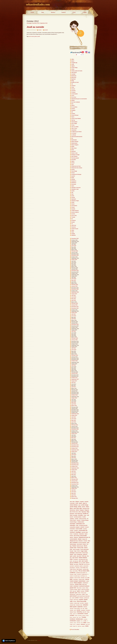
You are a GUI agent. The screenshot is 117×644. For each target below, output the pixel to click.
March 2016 (74, 406)
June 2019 (74, 350)
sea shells (82, 603)
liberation (83, 578)
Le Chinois (74, 133)
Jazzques (78, 568)
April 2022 (74, 300)
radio (71, 601)
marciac (87, 579)
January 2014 (75, 443)
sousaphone (83, 610)
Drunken (85, 541)
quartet (39, 36)
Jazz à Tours (74, 128)
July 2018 (74, 365)
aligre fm (85, 503)
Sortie (73, 196)
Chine (73, 87)
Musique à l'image (75, 155)
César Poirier (73, 520)
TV (72, 224)
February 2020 (75, 338)
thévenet (74, 617)
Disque (73, 100)
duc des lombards (82, 543)
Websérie (74, 235)
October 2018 (75, 361)
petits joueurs (79, 594)
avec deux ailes (78, 508)
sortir (75, 610)
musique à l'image (73, 590)
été (72, 112)
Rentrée (73, 179)
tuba (85, 621)
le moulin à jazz (77, 576)
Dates (43, 12)
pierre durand (31, 36)
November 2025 (75, 239)
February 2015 (75, 425)
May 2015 (74, 420)
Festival (73, 114)
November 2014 (75, 429)
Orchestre (82, 591)
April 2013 (74, 457)
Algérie (73, 66)
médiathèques (85, 583)
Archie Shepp (74, 68)
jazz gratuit (76, 564)
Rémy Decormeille (82, 601)
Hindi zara (84, 556)
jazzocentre (86, 566)
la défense (73, 573)
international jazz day (83, 559)
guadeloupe (80, 554)
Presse (73, 173)
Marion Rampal (75, 142)
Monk (73, 150)
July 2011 (74, 490)
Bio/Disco (53, 12)
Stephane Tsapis (75, 201)
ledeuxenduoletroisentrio (77, 137)
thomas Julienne (75, 212)
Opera (73, 161)
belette (77, 510)
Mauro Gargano (75, 145)
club (77, 525)
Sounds (73, 197)
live (72, 138)
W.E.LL (74, 624)
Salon (73, 186)
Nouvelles (74, 160)
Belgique (82, 510)
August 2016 (74, 398)
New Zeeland (74, 156)
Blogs (73, 81)
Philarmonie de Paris (76, 166)
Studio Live (75, 614)
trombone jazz (79, 619)
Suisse (73, 204)
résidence (72, 603)
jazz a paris (85, 561)
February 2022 (75, 303)
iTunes (73, 125)
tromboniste (73, 621)
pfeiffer (83, 594)
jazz (80, 561)
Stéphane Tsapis (73, 612)
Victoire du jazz (75, 229)
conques (76, 531)
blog (88, 512)
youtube (83, 626)
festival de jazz (80, 546)
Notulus (79, 590)
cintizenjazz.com (80, 524)
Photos (74, 12)
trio (72, 219)
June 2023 (74, 279)
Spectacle (74, 199)
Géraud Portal (78, 553)
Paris (73, 165)
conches (85, 529)
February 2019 (75, 355)
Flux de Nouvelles (75, 630)
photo (87, 594)
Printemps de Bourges (76, 174)
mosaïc (84, 588)
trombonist (85, 619)
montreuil (76, 586)
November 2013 (75, 447)
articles (84, 507)
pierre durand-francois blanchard (83, 596)
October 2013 (75, 448)
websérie (83, 624)
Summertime (74, 206)
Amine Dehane (74, 505)
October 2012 (75, 466)
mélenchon (72, 584)
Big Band (74, 79)
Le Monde (74, 135)
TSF (81, 621)
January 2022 (75, 305)
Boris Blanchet (79, 514)
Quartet (73, 176)
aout (79, 505)
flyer (75, 548)
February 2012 (75, 479)
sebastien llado (73, 605)
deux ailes (72, 502)
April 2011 (74, 495)
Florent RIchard (75, 115)
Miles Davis (74, 148)
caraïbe (76, 519)
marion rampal (74, 581)
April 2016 (74, 404)
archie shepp (85, 505)
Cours (73, 96)
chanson (79, 520)
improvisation (74, 122)
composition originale (75, 527)
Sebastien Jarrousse (76, 188)
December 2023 (75, 270)
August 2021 (74, 313)
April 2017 (74, 387)
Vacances (74, 227)
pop (71, 598)
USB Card (74, 225)
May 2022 (74, 299)
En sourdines (74, 107)
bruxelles (81, 515)
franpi (75, 551)
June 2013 (74, 455)
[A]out (73, 61)
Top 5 (80, 617)
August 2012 (74, 470)
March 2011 (74, 497)
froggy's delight (84, 551)
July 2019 (74, 348)
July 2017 (74, 383)
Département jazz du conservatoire (79, 99)
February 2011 (75, 498)
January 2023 (75, 286)
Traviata (73, 217)
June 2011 (74, 492)
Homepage (29, 23)
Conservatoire (75, 94)
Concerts (73, 91)
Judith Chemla (73, 569)
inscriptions (76, 559)
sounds (78, 610)
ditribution (81, 541)
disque (77, 502)
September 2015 (75, 414)
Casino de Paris (83, 519)
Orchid (73, 163)
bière (80, 512)
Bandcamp (74, 76)
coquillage (78, 532)
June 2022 (74, 297)
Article (73, 69)
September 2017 (75, 379)
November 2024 (75, 255)
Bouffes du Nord (75, 82)
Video (73, 230)
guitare (36, 36)
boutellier (75, 515)
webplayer (78, 624)
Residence (74, 181)
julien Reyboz (79, 569)
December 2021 (75, 307)
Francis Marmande (84, 549)
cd (88, 519)
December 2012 (75, 463)
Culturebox (81, 534)
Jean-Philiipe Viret (84, 568)
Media (73, 146)
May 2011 (74, 493)
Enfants (73, 109)
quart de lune (76, 600)
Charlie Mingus (73, 522)
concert (82, 527)
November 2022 (75, 289)
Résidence (74, 183)
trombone (74, 220)
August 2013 (74, 452)
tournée (73, 214)
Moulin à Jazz (75, 153)
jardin (71, 561)
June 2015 (74, 419)
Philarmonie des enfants (77, 168)
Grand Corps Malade (76, 119)
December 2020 (75, 324)
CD (72, 84)
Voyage (73, 234)
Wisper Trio (75, 626)
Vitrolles (88, 623)
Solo (72, 194)
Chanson (73, 86)
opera (78, 591)
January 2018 (75, 373)
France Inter (80, 548)
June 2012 (74, 473)
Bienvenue (74, 77)
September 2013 (75, 450)
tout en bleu (74, 216)
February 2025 (75, 251)
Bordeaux (72, 514)
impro (71, 559)
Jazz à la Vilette (75, 127)
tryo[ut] (73, 222)
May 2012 (74, 475)
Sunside (46, 30)
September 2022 (75, 292)
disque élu (85, 539)
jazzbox (81, 566)
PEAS (79, 593)
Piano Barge (74, 171)
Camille (84, 517)
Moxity (87, 588)
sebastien (86, 603)
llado (71, 579)
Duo (72, 104)
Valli (82, 623)
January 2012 (75, 481)
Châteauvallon (81, 522)
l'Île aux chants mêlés (84, 571)
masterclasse (82, 581)
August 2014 (74, 433)
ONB (71, 591)
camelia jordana (78, 517)
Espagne (73, 110)
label (75, 574)
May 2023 (74, 280)
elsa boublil (79, 544)
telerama (84, 616)
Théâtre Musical (75, 211)
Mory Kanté (79, 588)
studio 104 (84, 612)
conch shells (79, 529)
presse (77, 598)
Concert (40, 30)
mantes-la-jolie (82, 579)
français (72, 551)
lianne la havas (77, 578)
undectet (71, 623)
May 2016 (74, 402)
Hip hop (73, 120)
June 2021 (74, 316)
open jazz (74, 591)
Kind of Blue (75, 571)
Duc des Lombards (76, 102)
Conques (84, 12)
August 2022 (74, 294)
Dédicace (76, 537)
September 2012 (44, 23)
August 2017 (74, 381)
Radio (73, 178)
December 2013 (75, 445)
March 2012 (74, 478)
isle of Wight (74, 123)
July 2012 (74, 471)
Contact (39, 640)
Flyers (73, 117)
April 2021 (74, 319)
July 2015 (74, 417)
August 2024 (74, 260)
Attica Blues (74, 72)
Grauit (75, 554)
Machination (74, 140)
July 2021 (74, 314)
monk (71, 586)
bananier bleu (86, 508)
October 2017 (75, 378)
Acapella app (74, 63)
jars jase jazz (76, 561)
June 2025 (74, 245)
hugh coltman (75, 558)
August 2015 (74, 415)
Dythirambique (73, 544)
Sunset (73, 207)
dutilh (88, 543)
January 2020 (75, 340)
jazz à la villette (82, 563)
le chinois (79, 574)
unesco (75, 623)
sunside (72, 615)
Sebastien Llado (75, 189)
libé (86, 578)
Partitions (64, 12)
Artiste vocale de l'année (77, 71)
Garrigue (72, 553)
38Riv (73, 59)
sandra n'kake (77, 603)
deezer (71, 537)
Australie (73, 74)
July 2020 (74, 331)
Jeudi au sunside (35, 27)
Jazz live (81, 564)
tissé (77, 617)
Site (72, 193)
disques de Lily (74, 541)
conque (72, 531)
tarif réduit (80, 616)
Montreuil (74, 151)
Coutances (76, 534)
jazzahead (77, 566)
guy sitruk (79, 556)
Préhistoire (81, 598)
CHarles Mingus (85, 520)
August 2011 (74, 488)
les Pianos (83, 576)
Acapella (82, 502)
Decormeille (83, 536)
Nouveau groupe (75, 158)
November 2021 (75, 308)
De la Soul (74, 97)
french (79, 551)
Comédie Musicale (83, 525)
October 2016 (75, 395)
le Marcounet (84, 574)
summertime (80, 614)
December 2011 (75, 482)
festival (74, 546)
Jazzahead (74, 130)
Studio (73, 202)
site (81, 609)
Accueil (32, 12)
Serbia (73, 191)
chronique (73, 524)
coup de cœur (85, 532)
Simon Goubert (77, 609)
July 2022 (74, 295)
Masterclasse (74, 143)
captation (72, 519)
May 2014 (74, 438)
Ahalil (73, 64)
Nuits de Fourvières (85, 590)
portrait (73, 598)
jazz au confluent (74, 563)
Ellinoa (73, 105)
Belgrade (87, 510)
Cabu (85, 515)
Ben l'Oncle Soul (74, 512)
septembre (80, 607)
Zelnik (87, 626)
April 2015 (74, 422)
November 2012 (36, 23)
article (79, 507)
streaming (79, 612)
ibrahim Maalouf (83, 558)
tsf (83, 621)
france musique (76, 549)
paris (76, 593)
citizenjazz (73, 525)
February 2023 (75, 285)
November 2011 (75, 484)
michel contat (78, 584)
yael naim (79, 626)
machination (76, 579)
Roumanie (74, 184)
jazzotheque (72, 568)
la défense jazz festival (76, 132)
